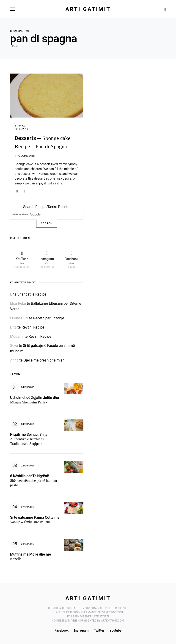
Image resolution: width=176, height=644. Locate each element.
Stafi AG (20, 126)
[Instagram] (47, 260)
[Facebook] (71, 260)
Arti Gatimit (88, 9)
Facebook (62, 630)
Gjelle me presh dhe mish (44, 360)
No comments (26, 156)
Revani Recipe (33, 327)
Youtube (115, 630)
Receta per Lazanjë (49, 318)
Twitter (99, 630)
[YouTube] (22, 260)
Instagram (81, 630)
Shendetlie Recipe (32, 294)
